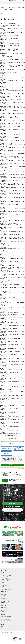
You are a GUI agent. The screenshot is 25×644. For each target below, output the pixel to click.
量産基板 (4, 582)
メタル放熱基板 (5, 578)
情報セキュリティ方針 (5, 613)
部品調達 (4, 587)
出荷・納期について (5, 600)
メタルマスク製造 (5, 588)
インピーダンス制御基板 (7, 575)
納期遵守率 (3, 603)
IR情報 (2, 628)
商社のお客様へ (4, 594)
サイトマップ (21, 634)
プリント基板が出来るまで (6, 621)
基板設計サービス (4, 572)
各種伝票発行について (5, 601)
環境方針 (3, 614)
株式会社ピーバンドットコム (6, 626)
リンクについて (4, 634)
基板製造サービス (4, 574)
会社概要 (4, 632)
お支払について (4, 599)
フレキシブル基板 (5, 581)
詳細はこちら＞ (21, 469)
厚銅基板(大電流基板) (6, 580)
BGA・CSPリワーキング (6, 589)
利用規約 (3, 597)
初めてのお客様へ (4, 593)
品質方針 (3, 612)
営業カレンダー (13, 465)
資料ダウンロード (13, 510)
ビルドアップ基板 (5, 577)
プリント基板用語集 (5, 622)
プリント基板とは (4, 618)
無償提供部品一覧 (5, 585)
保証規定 (3, 610)
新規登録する (13, 503)
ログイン (23, 2)
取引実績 (3, 604)
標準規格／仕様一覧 (5, 609)
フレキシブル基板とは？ (5, 619)
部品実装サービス (4, 584)
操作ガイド (3, 596)
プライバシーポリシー (19, 632)
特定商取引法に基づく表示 (13, 634)
